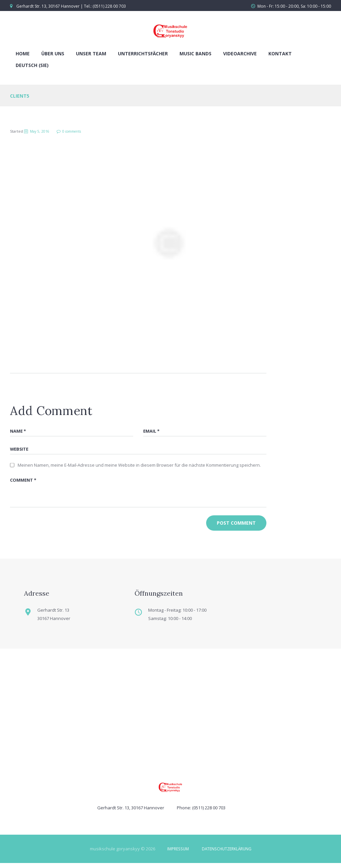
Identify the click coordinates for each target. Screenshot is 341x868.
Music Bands (195, 53)
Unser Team (91, 53)
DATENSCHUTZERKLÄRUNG (228, 854)
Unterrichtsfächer (143, 53)
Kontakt (280, 53)
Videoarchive (240, 53)
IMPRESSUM (176, 854)
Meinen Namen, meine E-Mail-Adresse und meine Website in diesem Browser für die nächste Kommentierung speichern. (139, 467)
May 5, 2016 (41, 131)
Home (23, 53)
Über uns (53, 53)
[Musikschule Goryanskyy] (170, 712)
